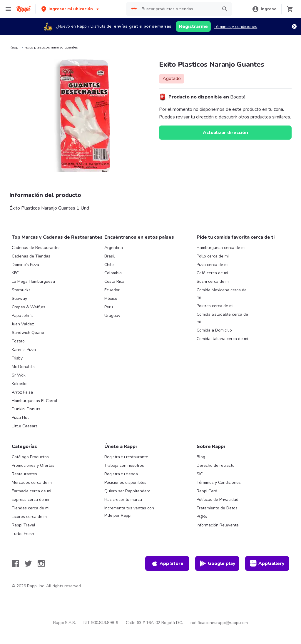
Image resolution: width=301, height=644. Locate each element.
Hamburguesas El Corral (35, 401)
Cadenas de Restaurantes (36, 248)
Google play (217, 563)
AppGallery (267, 563)
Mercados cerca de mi (32, 482)
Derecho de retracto (216, 465)
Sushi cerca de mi (213, 281)
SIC (200, 474)
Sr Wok (19, 375)
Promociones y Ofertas (33, 465)
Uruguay (112, 316)
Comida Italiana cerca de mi (222, 339)
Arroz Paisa (22, 392)
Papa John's (23, 316)
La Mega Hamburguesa (33, 281)
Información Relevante (218, 525)
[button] (71, 9)
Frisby (17, 358)
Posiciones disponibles (125, 482)
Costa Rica (114, 281)
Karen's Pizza (24, 350)
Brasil (110, 256)
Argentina (114, 248)
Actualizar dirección (225, 133)
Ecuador (112, 290)
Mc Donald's (23, 367)
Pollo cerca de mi (213, 256)
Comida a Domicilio (214, 330)
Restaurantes (24, 474)
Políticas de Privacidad (218, 500)
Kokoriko (20, 384)
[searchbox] (178, 9)
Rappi (14, 47)
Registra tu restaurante (126, 457)
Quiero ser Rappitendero (127, 491)
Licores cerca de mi (30, 517)
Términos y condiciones (235, 27)
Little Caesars (25, 426)
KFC (15, 273)
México (111, 298)
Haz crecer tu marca (123, 500)
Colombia (113, 273)
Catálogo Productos (30, 457)
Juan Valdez (23, 324)
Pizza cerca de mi (213, 265)
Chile (109, 265)
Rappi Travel (24, 525)
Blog (201, 457)
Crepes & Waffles (29, 307)
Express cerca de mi (30, 500)
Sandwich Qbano (28, 333)
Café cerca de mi (212, 273)
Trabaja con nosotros (124, 465)
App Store (167, 563)
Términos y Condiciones (219, 482)
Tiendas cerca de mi (31, 508)
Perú (109, 307)
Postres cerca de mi (215, 306)
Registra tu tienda (121, 474)
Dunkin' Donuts (26, 409)
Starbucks (21, 290)
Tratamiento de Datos (217, 508)
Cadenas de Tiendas (31, 256)
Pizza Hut (20, 418)
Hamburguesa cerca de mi (221, 248)
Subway (19, 298)
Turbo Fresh (23, 534)
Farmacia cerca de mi (31, 491)
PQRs (202, 517)
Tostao (18, 341)
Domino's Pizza (25, 265)
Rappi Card (207, 491)
